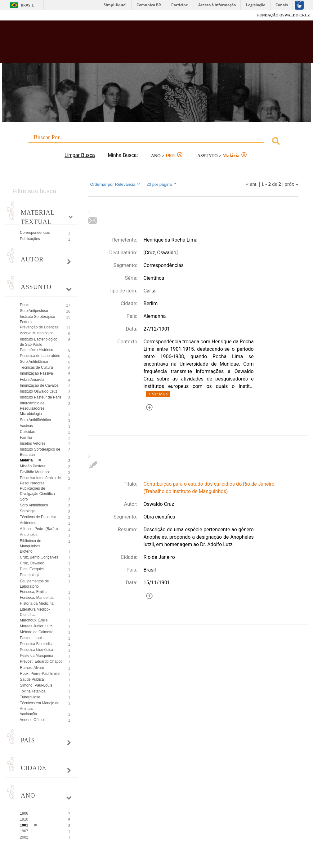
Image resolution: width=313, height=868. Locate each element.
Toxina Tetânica (33, 691)
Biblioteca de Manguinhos (31, 543)
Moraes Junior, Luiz (36, 626)
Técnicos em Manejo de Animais (40, 706)
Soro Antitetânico (34, 362)
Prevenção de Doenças (39, 327)
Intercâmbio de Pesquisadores (32, 406)
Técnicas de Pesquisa (38, 517)
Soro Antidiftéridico (35, 420)
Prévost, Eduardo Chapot (41, 661)
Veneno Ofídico (33, 720)
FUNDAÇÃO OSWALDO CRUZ (284, 15)
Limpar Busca (80, 155)
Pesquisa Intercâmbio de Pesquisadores (40, 481)
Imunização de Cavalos (39, 385)
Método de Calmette (37, 632)
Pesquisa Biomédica (37, 644)
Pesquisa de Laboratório (40, 356)
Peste (25, 305)
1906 (24, 813)
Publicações (30, 239)
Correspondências (35, 233)
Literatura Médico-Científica (35, 612)
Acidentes (28, 523)
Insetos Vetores (33, 443)
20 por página (162, 184)
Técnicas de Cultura (36, 367)
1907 (24, 831)
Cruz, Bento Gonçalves (39, 557)
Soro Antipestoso (34, 311)
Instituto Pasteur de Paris (41, 397)
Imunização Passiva (36, 373)
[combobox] (156, 142)
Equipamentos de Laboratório (34, 584)
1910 (24, 819)
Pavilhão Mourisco (35, 472)
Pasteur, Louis (32, 638)
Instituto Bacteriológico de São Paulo (39, 342)
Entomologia (30, 575)
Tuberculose (30, 697)
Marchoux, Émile (34, 620)
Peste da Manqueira (36, 656)
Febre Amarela (32, 380)
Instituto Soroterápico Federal (37, 319)
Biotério (26, 551)
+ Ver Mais (158, 394)
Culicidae (27, 432)
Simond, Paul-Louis (36, 685)
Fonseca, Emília (33, 592)
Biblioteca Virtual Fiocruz (134, 44)
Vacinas (26, 426)
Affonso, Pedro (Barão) (39, 529)
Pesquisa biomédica (36, 650)
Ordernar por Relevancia (116, 184)
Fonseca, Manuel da (37, 598)
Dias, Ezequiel (32, 569)
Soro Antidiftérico (34, 505)
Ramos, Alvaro (32, 668)
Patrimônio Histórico (36, 350)
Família (26, 438)
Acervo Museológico (37, 333)
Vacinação (28, 714)
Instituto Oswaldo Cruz (39, 391)
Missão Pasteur (33, 466)
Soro (24, 499)
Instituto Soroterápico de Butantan (40, 452)
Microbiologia (31, 414)
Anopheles (29, 535)
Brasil (27, 5)
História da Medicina (37, 603)
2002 (24, 837)
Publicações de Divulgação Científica (37, 491)
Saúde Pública (32, 679)
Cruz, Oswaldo (32, 563)
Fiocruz (18, 15)
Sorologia (28, 511)
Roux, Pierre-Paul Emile (40, 674)
